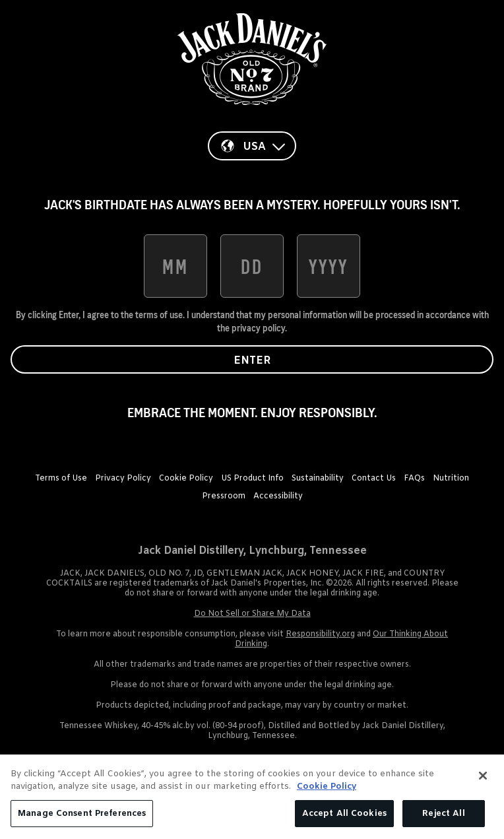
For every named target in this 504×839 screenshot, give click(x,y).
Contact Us (374, 479)
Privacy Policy (123, 479)
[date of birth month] (175, 266)
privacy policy (258, 328)
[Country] (252, 146)
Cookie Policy (186, 479)
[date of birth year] (329, 266)
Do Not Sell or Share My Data (252, 614)
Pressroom (224, 496)
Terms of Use (61, 479)
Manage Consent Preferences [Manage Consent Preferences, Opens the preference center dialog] (82, 818)
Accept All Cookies (344, 818)
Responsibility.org (320, 634)
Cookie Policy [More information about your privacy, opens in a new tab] (327, 791)
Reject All (443, 818)
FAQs (414, 479)
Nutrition (451, 479)
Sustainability (318, 479)
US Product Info (252, 479)
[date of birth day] (252, 266)
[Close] (483, 780)
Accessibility (278, 496)
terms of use (159, 315)
